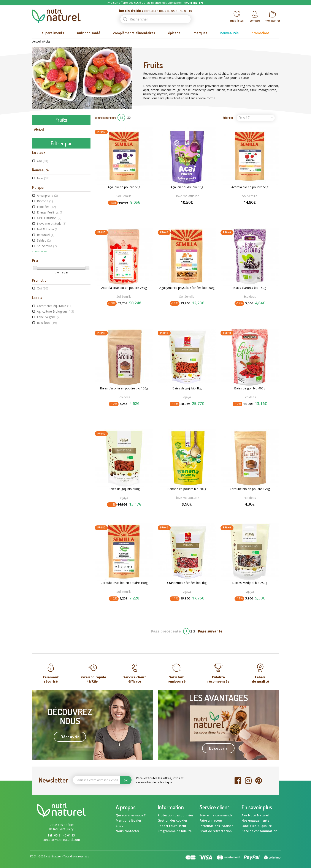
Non (43, 253)
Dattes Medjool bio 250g (250, 583)
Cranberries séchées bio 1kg (187, 583)
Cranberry (41, 157)
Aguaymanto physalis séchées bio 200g (187, 288)
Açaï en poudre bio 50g (187, 187)
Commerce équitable (55, 381)
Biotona (45, 276)
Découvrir (70, 737)
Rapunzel (46, 310)
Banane (39, 148)
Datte (38, 166)
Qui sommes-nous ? (131, 815)
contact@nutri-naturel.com (61, 840)
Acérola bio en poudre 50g (250, 187)
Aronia (39, 138)
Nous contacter (128, 831)
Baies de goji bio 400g (250, 388)
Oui (43, 236)
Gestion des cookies (173, 820)
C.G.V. (120, 826)
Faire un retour (211, 820)
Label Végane (49, 392)
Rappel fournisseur (172, 826)
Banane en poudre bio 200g (187, 489)
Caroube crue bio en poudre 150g (124, 583)
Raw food (47, 398)
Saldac (44, 315)
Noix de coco (43, 193)
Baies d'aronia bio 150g (250, 288)
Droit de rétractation (216, 831)
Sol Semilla (47, 321)
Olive (37, 202)
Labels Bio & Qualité (257, 826)
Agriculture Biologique (56, 387)
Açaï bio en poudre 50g (124, 187)
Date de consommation (259, 831)
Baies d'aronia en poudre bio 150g (124, 388)
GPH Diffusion (49, 293)
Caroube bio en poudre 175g (250, 489)
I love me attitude (52, 299)
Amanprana (47, 271)
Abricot (39, 129)
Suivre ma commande (216, 815)
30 (129, 118)
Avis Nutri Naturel (255, 815)
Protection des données (175, 815)
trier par (228, 118)
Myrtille (39, 184)
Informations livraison (217, 826)
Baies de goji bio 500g (124, 489)
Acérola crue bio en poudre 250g (124, 288)
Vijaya (187, 397)
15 (121, 118)
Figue (38, 175)
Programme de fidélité (175, 831)
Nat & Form (48, 304)
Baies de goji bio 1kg (187, 388)
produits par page (106, 118)
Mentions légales (129, 820)
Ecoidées (46, 282)
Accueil (37, 42)
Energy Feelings (50, 287)
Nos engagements (255, 820)
